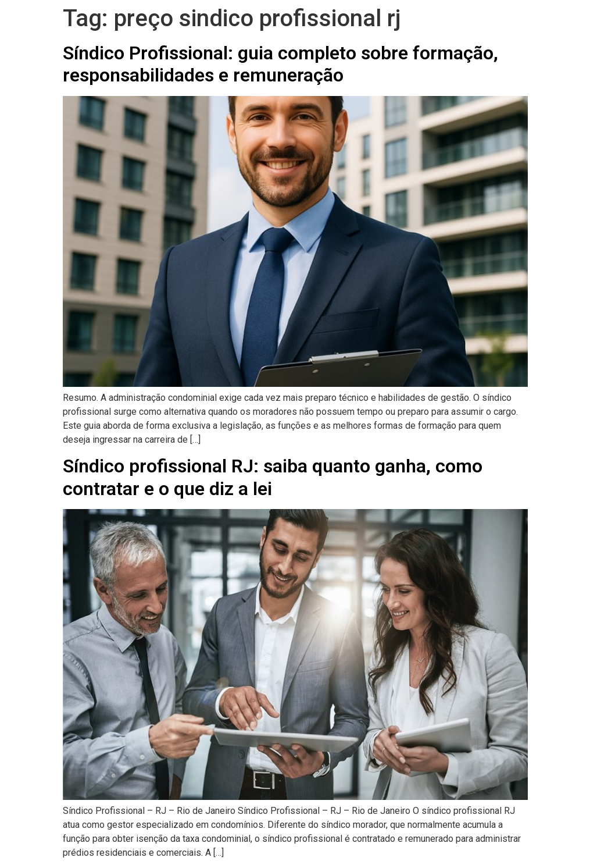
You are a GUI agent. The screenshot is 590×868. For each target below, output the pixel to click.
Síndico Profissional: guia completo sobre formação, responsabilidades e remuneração (280, 64)
